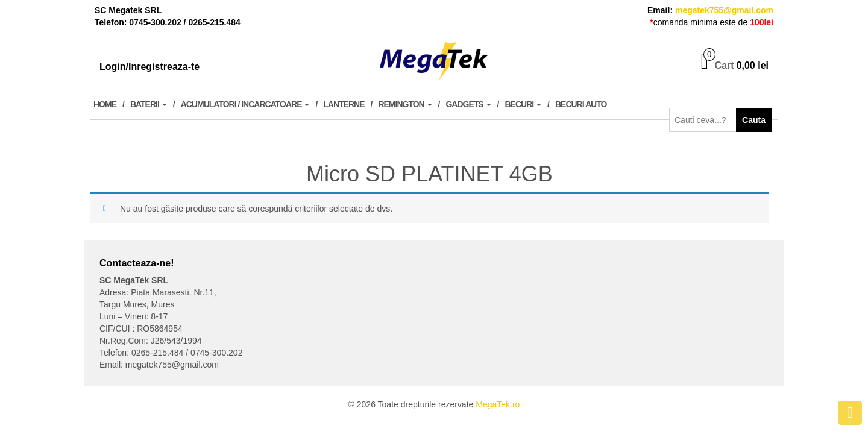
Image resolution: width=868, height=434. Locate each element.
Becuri (524, 104)
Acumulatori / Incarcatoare (245, 104)
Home (105, 104)
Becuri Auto (581, 104)
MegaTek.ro (498, 404)
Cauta (754, 120)
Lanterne (344, 104)
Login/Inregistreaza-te (149, 67)
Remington (405, 104)
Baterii (149, 104)
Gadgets (468, 104)
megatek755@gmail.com (724, 10)
